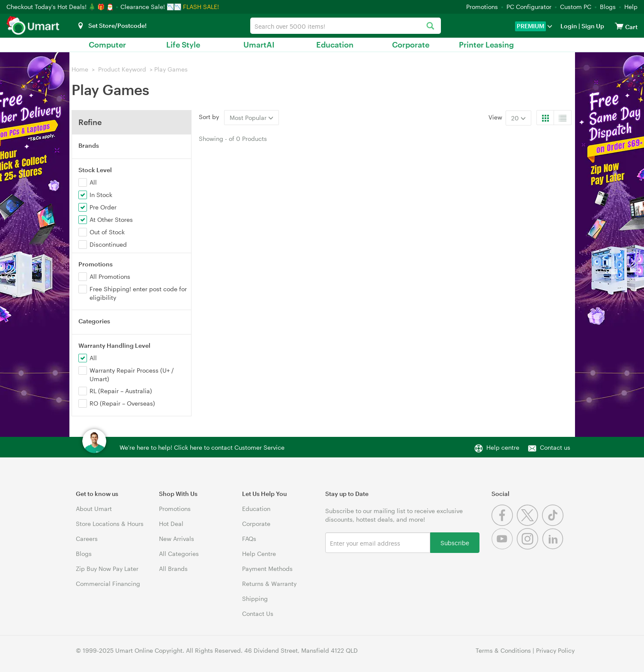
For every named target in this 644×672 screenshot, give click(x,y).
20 (518, 118)
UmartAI (259, 45)
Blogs (608, 7)
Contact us (555, 447)
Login (569, 26)
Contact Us (258, 614)
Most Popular (252, 118)
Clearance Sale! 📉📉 (151, 7)
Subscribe (455, 542)
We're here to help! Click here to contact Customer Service (202, 447)
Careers (87, 539)
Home (80, 69)
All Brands (173, 569)
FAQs (249, 539)
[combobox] (346, 26)
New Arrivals (177, 539)
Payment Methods (267, 569)
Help (631, 7)
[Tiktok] (554, 524)
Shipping (255, 599)
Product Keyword (122, 69)
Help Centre (259, 554)
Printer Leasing (486, 45)
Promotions (482, 7)
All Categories (179, 554)
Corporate (411, 45)
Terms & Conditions (503, 650)
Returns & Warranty (269, 584)
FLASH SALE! (201, 7)
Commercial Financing (108, 584)
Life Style (183, 45)
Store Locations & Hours (110, 524)
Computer (107, 45)
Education (335, 45)
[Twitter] (529, 524)
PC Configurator (529, 7)
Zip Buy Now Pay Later (107, 569)
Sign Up (592, 26)
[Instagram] (529, 547)
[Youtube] (504, 547)
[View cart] (619, 26)
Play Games (171, 69)
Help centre (503, 447)
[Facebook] (504, 524)
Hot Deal (171, 524)
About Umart (94, 509)
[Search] (430, 26)
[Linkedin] (554, 547)
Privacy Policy (555, 650)
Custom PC (576, 7)
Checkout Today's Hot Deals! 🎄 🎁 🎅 (61, 7)
